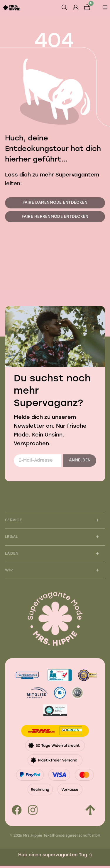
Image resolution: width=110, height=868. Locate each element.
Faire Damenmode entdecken (55, 203)
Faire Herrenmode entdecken (55, 218)
